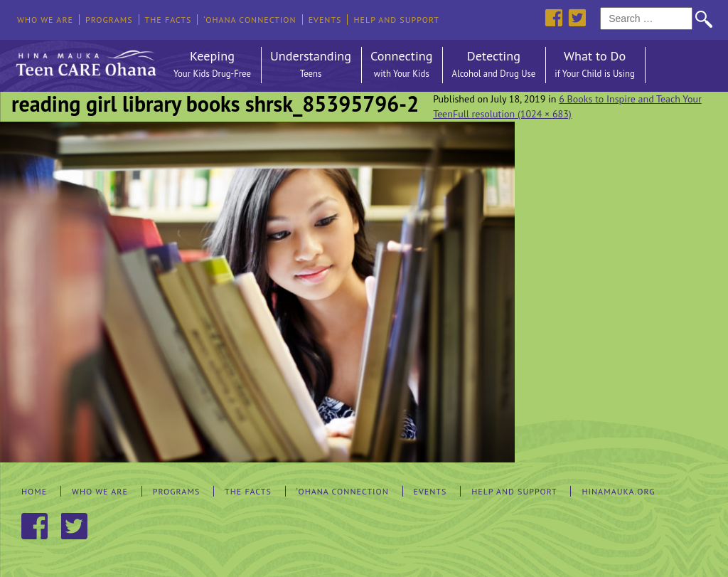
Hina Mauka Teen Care (85, 60)
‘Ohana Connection (250, 20)
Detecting (493, 65)
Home (34, 491)
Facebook (553, 17)
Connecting (401, 65)
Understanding (311, 65)
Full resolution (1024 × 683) (512, 114)
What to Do (595, 65)
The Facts (168, 20)
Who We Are (45, 20)
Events (325, 20)
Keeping (212, 65)
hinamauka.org (618, 491)
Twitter (577, 17)
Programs (109, 20)
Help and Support (396, 20)
